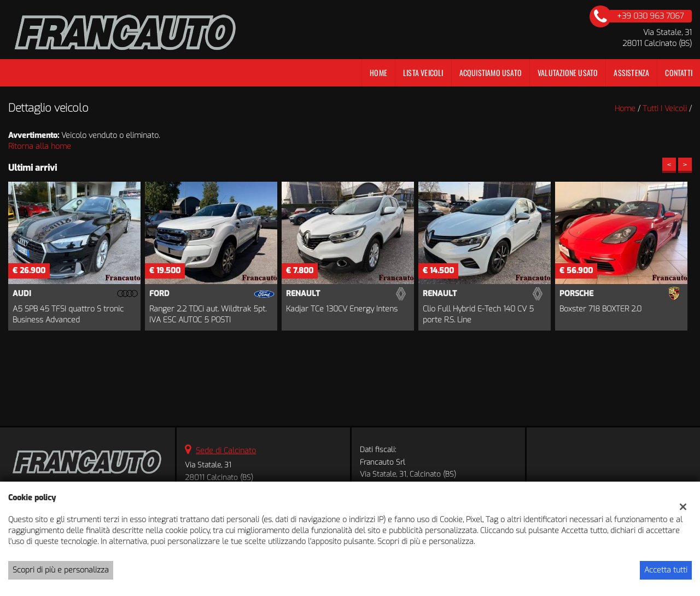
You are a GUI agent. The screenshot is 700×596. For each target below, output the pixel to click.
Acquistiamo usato (491, 73)
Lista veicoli (423, 73)
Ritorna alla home (40, 146)
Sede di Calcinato (226, 451)
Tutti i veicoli (665, 109)
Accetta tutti (666, 570)
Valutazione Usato (568, 73)
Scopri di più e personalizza (61, 570)
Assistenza (631, 73)
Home (378, 73)
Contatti (679, 73)
